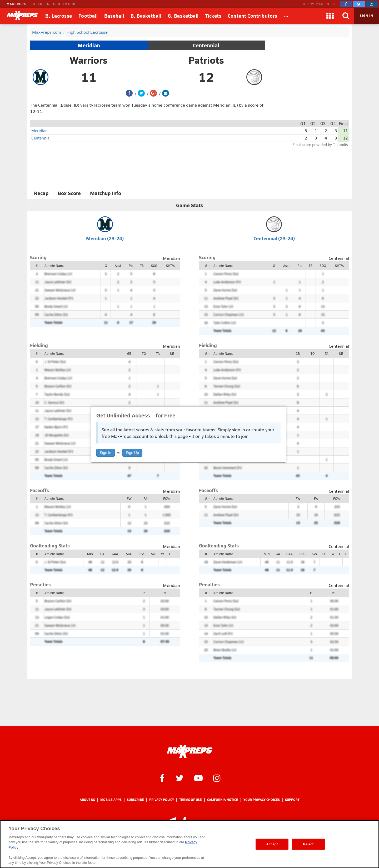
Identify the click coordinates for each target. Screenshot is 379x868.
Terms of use (191, 800)
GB (129, 353)
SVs (142, 554)
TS (142, 266)
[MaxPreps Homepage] (190, 751)
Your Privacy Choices (262, 800)
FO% (166, 498)
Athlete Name (54, 266)
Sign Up (132, 453)
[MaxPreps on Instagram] (372, 4)
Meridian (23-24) (105, 238)
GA (102, 554)
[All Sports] (286, 16)
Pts (131, 266)
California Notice (223, 800)
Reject (308, 844)
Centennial (206, 45)
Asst (118, 266)
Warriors (89, 60)
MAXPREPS (16, 4)
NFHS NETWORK (61, 4)
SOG (154, 266)
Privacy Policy (162, 800)
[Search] (346, 16)
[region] (189, 844)
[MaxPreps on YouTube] (198, 778)
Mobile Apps (111, 800)
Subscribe (135, 800)
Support (292, 800)
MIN (90, 554)
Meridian (89, 45)
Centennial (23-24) (274, 238)
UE (172, 353)
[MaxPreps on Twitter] (359, 4)
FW (129, 498)
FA (145, 498)
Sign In (106, 453)
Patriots (206, 60)
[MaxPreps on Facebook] (346, 4)
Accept (272, 844)
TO (144, 353)
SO (153, 554)
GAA (115, 554)
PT (165, 593)
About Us (87, 800)
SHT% (170, 266)
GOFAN (37, 4)
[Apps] (330, 16)
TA (158, 353)
